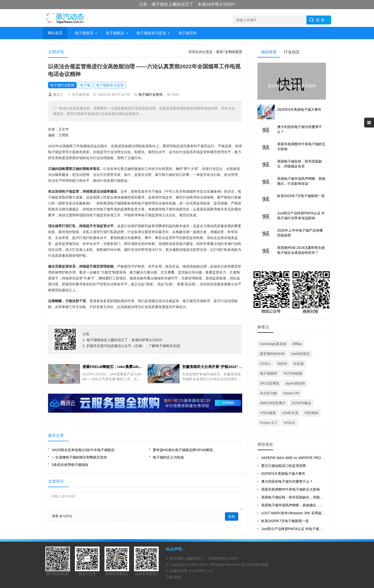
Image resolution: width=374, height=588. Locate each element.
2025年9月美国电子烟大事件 (283, 474)
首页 (220, 52)
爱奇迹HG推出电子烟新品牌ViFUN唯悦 (183, 450)
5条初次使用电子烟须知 (70, 465)
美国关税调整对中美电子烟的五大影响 (290, 489)
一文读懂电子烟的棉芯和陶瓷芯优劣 (79, 457)
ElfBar (297, 344)
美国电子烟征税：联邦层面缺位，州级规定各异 (297, 497)
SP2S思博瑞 (270, 383)
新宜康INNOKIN (272, 354)
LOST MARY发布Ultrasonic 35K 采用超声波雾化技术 (302, 513)
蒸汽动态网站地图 (255, 565)
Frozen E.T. (269, 423)
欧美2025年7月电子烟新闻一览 (285, 521)
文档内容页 (234, 52)
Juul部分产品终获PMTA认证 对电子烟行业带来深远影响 (304, 529)
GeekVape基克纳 (273, 344)
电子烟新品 (115, 33)
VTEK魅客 (268, 413)
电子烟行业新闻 (62, 85)
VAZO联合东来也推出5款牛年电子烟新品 (83, 450)
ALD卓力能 (268, 393)
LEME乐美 (290, 413)
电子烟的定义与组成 (168, 457)
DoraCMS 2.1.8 (201, 571)
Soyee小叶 (291, 393)
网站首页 (55, 33)
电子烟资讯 (84, 33)
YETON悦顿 (293, 373)
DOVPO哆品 (301, 403)
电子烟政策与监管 (151, 33)
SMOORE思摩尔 (273, 403)
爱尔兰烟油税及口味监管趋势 (284, 466)
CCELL (265, 364)
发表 (232, 516)
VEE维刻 (311, 413)
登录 (55, 516)
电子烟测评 (269, 373)
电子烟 (85, 85)
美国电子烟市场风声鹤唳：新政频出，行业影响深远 (301, 505)
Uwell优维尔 (300, 354)
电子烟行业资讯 (151, 94)
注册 (170, 577)
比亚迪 (299, 364)
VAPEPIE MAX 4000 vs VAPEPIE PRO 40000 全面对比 (304, 458)
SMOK (282, 364)
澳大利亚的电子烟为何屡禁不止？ (287, 481)
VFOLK (289, 423)
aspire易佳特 (295, 383)
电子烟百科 (188, 33)
